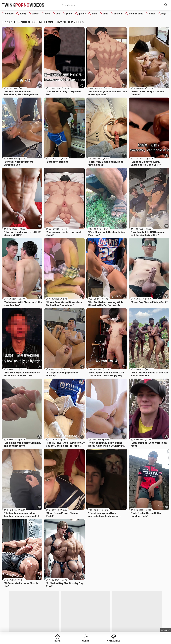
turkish (36, 14)
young (69, 14)
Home (60, 641)
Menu (164, 630)
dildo (106, 14)
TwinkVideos (23, 5)
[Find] (166, 5)
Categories (111, 641)
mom (94, 14)
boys (164, 14)
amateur (118, 14)
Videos (86, 641)
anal (58, 14)
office (152, 14)
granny (82, 14)
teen (48, 14)
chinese (9, 14)
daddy (23, 14)
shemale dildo (136, 14)
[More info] (39, 86)
